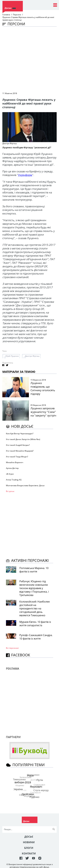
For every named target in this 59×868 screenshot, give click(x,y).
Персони (17, 15)
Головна (6, 15)
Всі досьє (10, 491)
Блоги (29, 848)
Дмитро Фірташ (32, 356)
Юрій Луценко (12, 356)
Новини (29, 842)
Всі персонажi (12, 648)
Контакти (29, 853)
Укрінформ (25, 175)
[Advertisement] (29, 59)
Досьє (29, 837)
